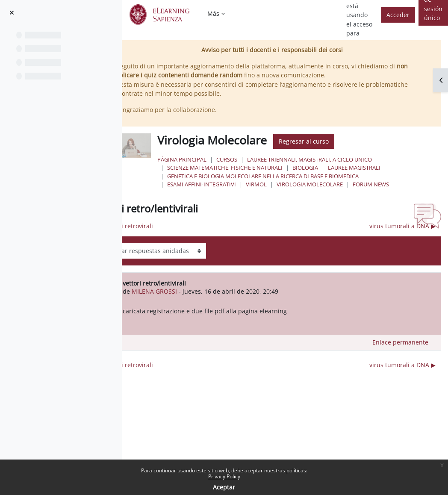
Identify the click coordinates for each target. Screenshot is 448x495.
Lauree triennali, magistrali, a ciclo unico (339, 159)
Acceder (398, 15)
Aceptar (224, 487)
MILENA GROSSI (190, 291)
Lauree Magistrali (384, 168)
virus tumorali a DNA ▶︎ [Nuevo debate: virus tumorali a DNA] (402, 226)
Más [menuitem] (213, 13)
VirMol (286, 184)
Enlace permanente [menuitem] (400, 342)
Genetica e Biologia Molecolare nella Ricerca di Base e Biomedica (293, 176)
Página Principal (212, 159)
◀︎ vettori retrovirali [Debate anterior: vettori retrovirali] (162, 226)
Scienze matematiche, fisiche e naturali (255, 168)
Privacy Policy (224, 476)
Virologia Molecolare (340, 184)
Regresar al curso (334, 141)
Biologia (335, 168)
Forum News (401, 184)
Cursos (257, 159)
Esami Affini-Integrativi (231, 184)
